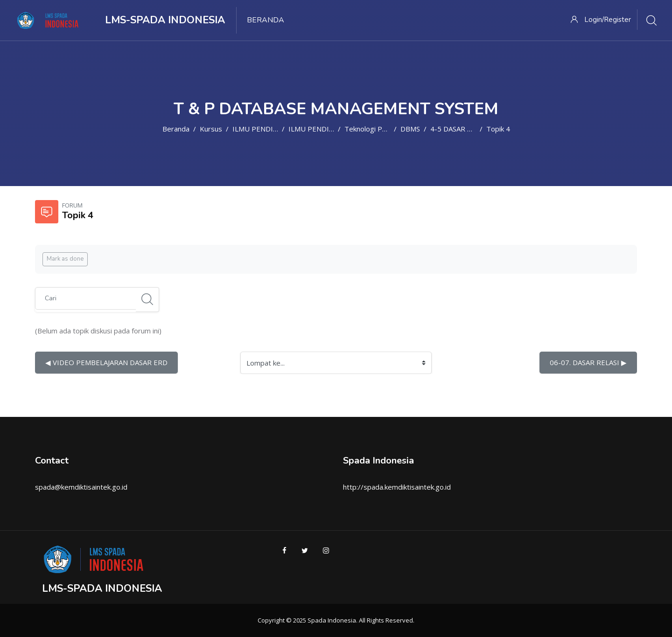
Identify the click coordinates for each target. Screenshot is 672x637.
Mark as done (65, 259)
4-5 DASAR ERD (456, 129)
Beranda (176, 129)
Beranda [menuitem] (266, 20)
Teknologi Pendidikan (378, 129)
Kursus (211, 129)
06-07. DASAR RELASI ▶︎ (588, 362)
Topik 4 (498, 129)
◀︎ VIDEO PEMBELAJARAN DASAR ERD (106, 362)
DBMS (410, 129)
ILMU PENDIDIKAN (263, 129)
